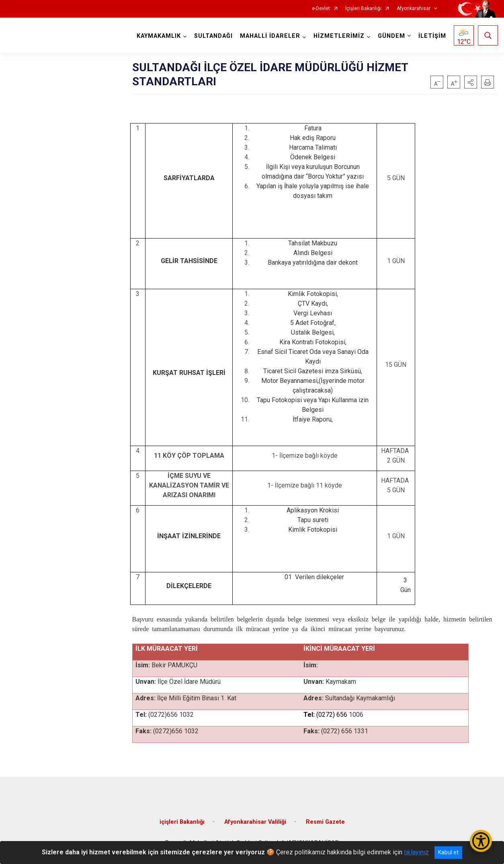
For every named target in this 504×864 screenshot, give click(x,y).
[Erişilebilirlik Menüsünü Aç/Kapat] (481, 841)
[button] (471, 82)
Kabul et (448, 852)
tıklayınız (416, 852)
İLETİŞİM (432, 36)
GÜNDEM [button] (391, 36)
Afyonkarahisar (414, 9)
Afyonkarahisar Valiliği (255, 822)
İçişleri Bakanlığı (363, 9)
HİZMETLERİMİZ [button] (339, 36)
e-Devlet (321, 9)
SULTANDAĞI (213, 36)
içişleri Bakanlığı (182, 822)
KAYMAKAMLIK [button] (159, 36)
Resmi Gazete (325, 822)
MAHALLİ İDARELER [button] (270, 36)
